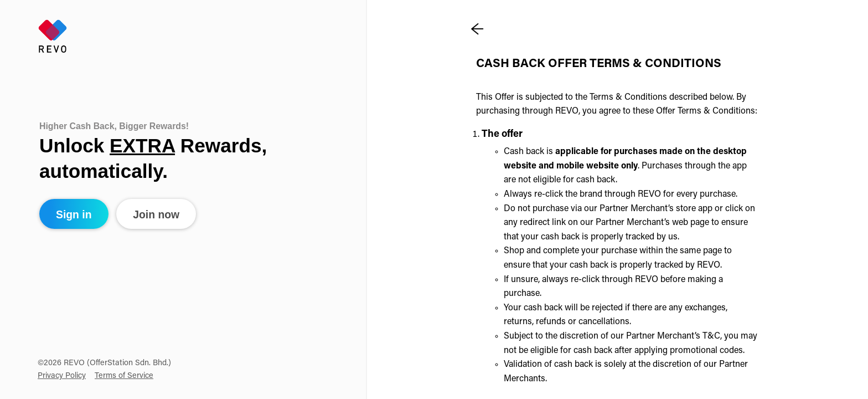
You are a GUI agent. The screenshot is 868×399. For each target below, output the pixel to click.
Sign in (74, 214)
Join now (156, 214)
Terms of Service (124, 376)
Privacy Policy (62, 376)
